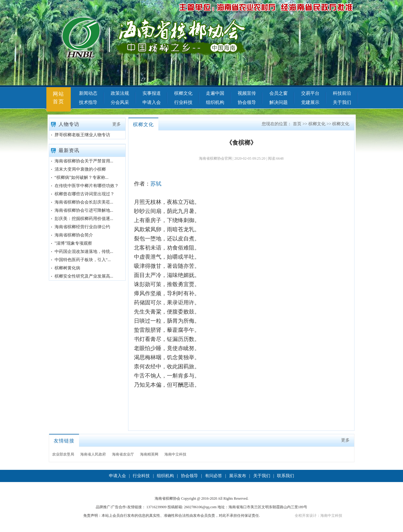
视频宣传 (247, 93)
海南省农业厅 (123, 454)
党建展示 (310, 102)
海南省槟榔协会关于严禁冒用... (84, 161)
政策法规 (120, 93)
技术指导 (88, 102)
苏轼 (156, 184)
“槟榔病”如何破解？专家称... (82, 177)
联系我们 (286, 476)
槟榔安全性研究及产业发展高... (84, 276)
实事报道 (152, 93)
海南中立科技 (175, 454)
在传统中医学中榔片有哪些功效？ (87, 186)
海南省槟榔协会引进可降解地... (84, 210)
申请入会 (152, 102)
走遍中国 (215, 93)
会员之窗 (279, 93)
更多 (117, 124)
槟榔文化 (183, 93)
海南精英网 (149, 454)
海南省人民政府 (93, 454)
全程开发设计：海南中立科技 (318, 516)
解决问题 (279, 102)
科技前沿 (342, 93)
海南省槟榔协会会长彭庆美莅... (84, 202)
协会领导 (247, 102)
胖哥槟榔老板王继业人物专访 (82, 135)
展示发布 (238, 476)
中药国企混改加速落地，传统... (84, 252)
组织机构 (215, 102)
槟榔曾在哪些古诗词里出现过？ (85, 194)
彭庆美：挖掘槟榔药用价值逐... (84, 219)
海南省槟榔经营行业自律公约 (82, 227)
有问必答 (214, 476)
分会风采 (120, 102)
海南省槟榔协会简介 (74, 235)
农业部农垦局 (63, 454)
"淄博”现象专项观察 (74, 243)
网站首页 (59, 98)
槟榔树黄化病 (67, 268)
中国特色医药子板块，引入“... (83, 260)
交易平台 (310, 93)
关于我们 (342, 102)
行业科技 (183, 102)
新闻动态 (88, 93)
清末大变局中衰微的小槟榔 (80, 169)
